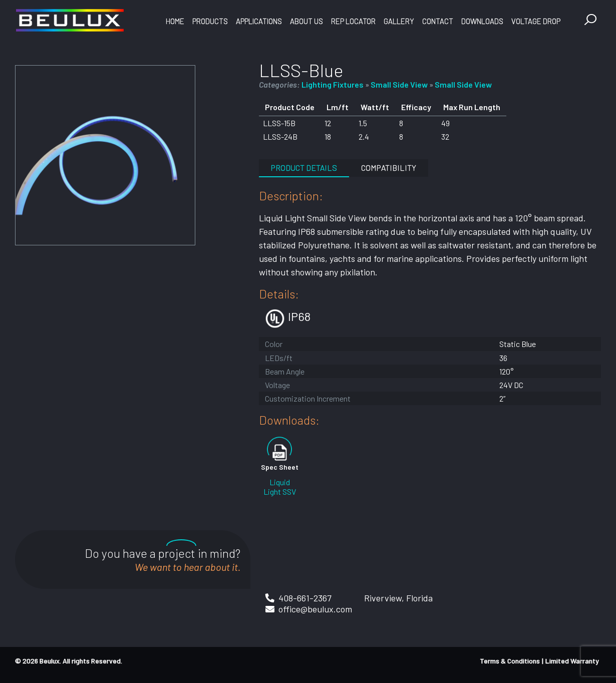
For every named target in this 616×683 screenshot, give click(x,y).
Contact (438, 21)
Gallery (399, 21)
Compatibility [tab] (389, 167)
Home (175, 21)
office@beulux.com (315, 609)
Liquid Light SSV (280, 487)
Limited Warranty (572, 661)
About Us (306, 21)
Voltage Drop (536, 21)
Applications (259, 21)
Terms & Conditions (510, 661)
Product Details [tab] (304, 167)
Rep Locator (353, 21)
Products (210, 21)
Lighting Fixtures (333, 84)
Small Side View (399, 84)
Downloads (482, 21)
